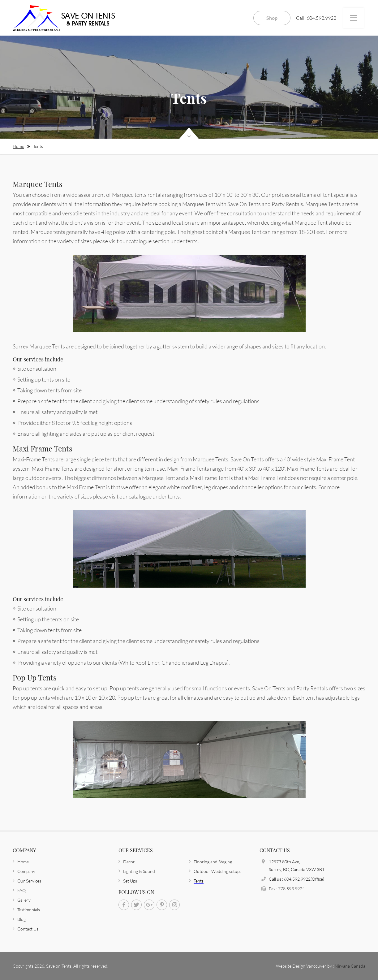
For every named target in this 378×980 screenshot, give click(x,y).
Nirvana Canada (350, 966)
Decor (129, 862)
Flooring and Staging (213, 862)
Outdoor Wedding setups (217, 871)
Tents (38, 146)
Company (26, 871)
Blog (21, 919)
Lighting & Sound (139, 871)
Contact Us (28, 929)
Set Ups (130, 881)
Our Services (29, 881)
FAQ (21, 890)
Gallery (24, 900)
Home (18, 146)
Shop (272, 18)
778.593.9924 (291, 889)
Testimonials (29, 910)
